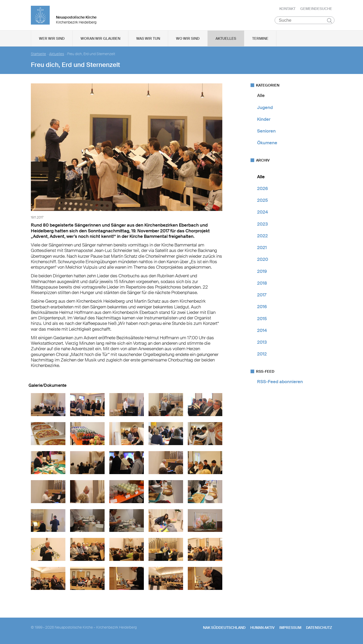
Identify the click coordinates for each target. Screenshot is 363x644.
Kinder (264, 120)
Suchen (329, 21)
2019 (262, 272)
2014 (262, 331)
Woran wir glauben (100, 39)
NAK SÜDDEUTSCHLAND (224, 628)
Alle (261, 96)
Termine (260, 39)
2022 (262, 237)
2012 (262, 355)
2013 (262, 343)
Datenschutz (319, 628)
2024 (263, 213)
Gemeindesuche (316, 9)
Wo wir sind (188, 39)
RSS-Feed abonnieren (280, 382)
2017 (262, 296)
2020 (263, 260)
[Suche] (305, 21)
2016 (262, 308)
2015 (262, 319)
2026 (262, 189)
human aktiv (262, 628)
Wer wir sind (52, 39)
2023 (262, 225)
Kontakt (287, 9)
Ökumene (267, 144)
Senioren (266, 132)
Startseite (38, 55)
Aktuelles (226, 39)
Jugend (265, 108)
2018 (262, 284)
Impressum (290, 628)
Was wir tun (148, 39)
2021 (262, 249)
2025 (262, 201)
